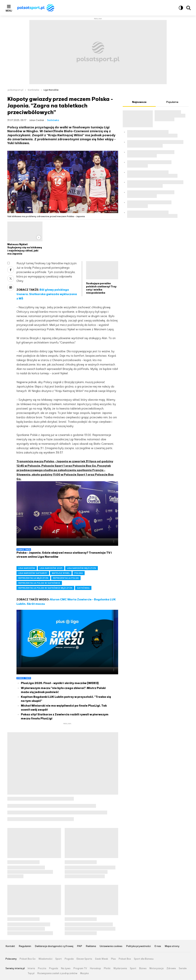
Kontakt (10, 946)
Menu (9, 11)
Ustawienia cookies (111, 946)
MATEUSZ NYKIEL (61, 573)
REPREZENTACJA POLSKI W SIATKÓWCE (39, 583)
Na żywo (66, 968)
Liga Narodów (51, 90)
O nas (158, 946)
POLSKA (79, 573)
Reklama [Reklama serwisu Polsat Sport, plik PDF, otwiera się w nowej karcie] (91, 946)
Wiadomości (45, 959)
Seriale (183, 968)
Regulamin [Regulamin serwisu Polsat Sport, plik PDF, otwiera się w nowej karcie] (25, 946)
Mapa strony (172, 946)
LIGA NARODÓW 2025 (51, 568)
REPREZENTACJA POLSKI (66, 578)
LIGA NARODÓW (27, 568)
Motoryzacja (157, 968)
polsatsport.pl (15, 90)
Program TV (80, 968)
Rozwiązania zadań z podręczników (57, 973)
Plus (113, 959)
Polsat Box (125, 959)
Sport (59, 959)
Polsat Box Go (28, 959)
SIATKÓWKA (83, 588)
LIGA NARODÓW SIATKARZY (33, 573)
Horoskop (95, 968)
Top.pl (31, 973)
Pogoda (69, 959)
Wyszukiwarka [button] (188, 8)
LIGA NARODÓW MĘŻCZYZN (82, 568)
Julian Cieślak (37, 120)
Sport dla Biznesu (144, 959)
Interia (31, 968)
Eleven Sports (84, 959)
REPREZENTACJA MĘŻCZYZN (33, 578)
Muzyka (84, 973)
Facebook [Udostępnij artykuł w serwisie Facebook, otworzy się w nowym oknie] (11, 270)
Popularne (172, 102)
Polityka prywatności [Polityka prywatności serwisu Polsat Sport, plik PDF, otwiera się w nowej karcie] (138, 946)
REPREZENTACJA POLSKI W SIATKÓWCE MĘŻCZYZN (45, 588)
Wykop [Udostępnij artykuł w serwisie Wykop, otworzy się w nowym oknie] (11, 287)
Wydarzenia (120, 968)
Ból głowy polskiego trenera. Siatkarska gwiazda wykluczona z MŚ (47, 294)
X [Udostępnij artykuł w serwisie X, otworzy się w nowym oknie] (11, 279)
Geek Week (102, 959)
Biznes (143, 968)
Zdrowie (171, 968)
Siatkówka (33, 90)
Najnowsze (139, 102)
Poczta (42, 968)
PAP (79, 946)
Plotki (107, 968)
